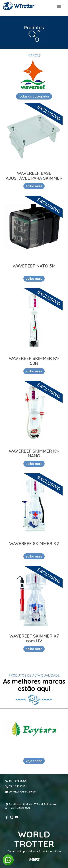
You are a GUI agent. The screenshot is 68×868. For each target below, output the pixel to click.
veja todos (34, 761)
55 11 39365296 (16, 781)
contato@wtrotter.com (21, 792)
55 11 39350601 (16, 786)
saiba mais (34, 186)
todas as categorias (34, 96)
